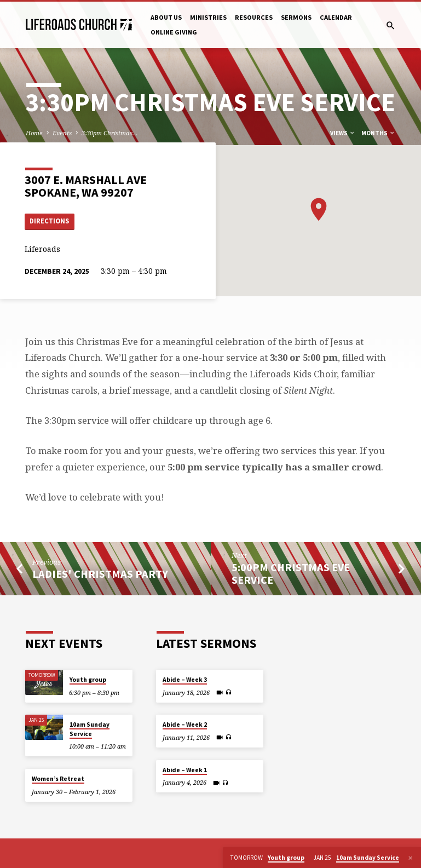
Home (34, 133)
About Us (166, 17)
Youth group (88, 680)
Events (62, 133)
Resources (254, 17)
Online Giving (174, 32)
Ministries (208, 17)
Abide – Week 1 (185, 770)
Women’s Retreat (58, 779)
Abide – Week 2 (185, 725)
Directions (50, 221)
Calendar (336, 17)
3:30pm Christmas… (110, 133)
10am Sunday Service (90, 729)
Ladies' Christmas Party (100, 574)
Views (343, 133)
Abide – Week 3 (185, 680)
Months (378, 133)
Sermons (296, 17)
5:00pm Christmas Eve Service (291, 574)
